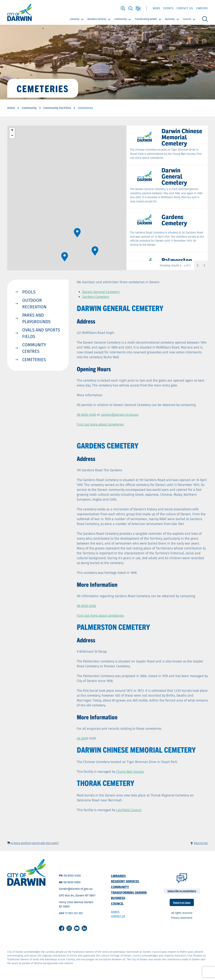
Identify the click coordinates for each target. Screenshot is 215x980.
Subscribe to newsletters (182, 891)
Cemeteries (34, 360)
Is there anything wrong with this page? (35, 843)
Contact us (118, 916)
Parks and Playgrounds (36, 318)
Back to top (201, 843)
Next (204, 265)
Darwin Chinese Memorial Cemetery (182, 137)
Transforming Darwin (146, 19)
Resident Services (97, 19)
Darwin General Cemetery (174, 176)
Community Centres (34, 348)
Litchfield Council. (129, 810)
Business (170, 19)
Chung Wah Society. (130, 772)
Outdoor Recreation (34, 303)
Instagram (69, 928)
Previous (198, 265)
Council (187, 19)
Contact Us (185, 8)
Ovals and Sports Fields (41, 333)
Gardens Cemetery (174, 220)
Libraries (75, 19)
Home (11, 108)
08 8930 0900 (72, 882)
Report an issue (182, 902)
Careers (202, 8)
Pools (29, 292)
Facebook (62, 928)
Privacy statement (182, 918)
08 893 (82, 738)
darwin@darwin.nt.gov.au (76, 889)
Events (168, 8)
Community (121, 19)
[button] (65, 257)
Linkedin (84, 928)
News (157, 8)
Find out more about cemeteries (100, 424)
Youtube (77, 928)
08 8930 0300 (86, 415)
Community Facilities (57, 108)
